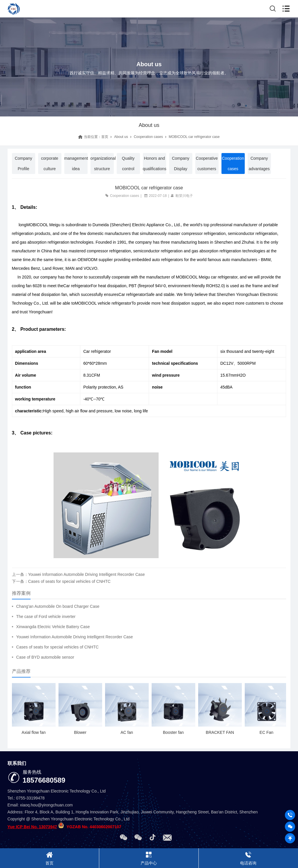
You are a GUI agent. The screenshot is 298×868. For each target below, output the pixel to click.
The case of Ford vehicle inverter (46, 617)
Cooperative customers (207, 163)
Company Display (181, 163)
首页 (105, 137)
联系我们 (17, 763)
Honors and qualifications (155, 163)
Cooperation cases (148, 137)
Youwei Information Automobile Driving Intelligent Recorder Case (75, 637)
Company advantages (259, 163)
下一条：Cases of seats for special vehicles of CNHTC (61, 581)
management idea (76, 163)
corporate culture (50, 163)
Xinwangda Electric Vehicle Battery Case (53, 627)
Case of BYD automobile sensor (45, 657)
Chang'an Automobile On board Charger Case (58, 606)
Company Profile (24, 163)
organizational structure (102, 163)
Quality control (128, 163)
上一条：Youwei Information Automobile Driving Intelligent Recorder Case (78, 574)
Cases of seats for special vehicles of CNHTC (57, 647)
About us (121, 137)
